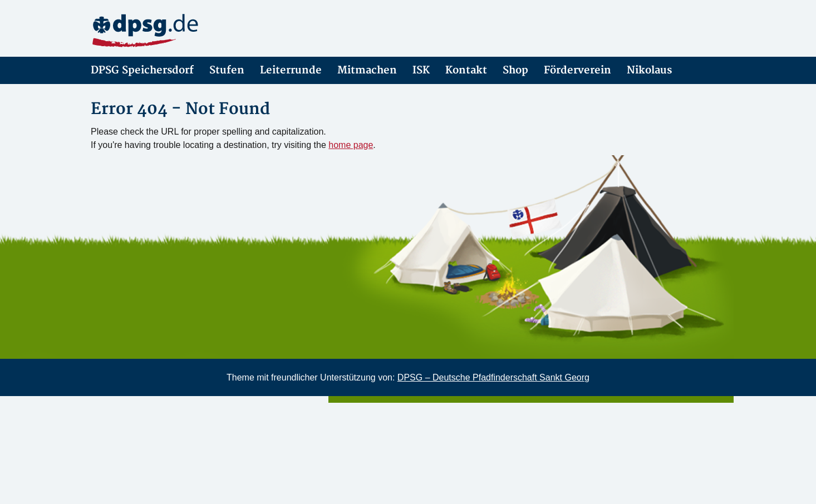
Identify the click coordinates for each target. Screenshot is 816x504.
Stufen (227, 70)
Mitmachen (367, 70)
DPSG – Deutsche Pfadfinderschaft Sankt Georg (493, 377)
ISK (421, 70)
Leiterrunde (291, 70)
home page (351, 145)
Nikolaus (649, 70)
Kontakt (466, 70)
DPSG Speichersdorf (142, 70)
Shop (515, 70)
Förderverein (577, 70)
